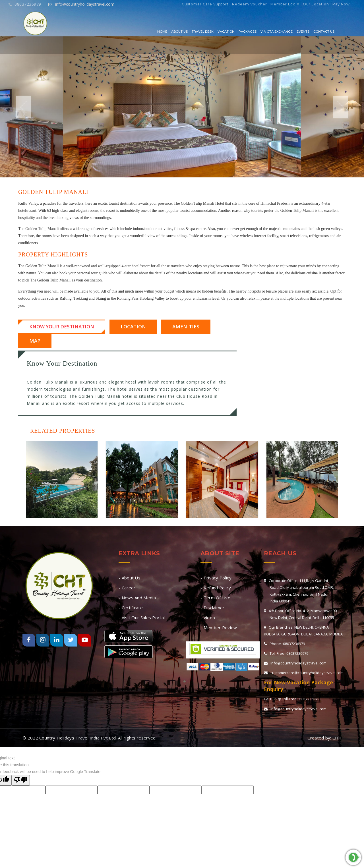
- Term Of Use (215, 598)
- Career (127, 588)
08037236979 (25, 4)
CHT (337, 738)
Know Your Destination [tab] (62, 327)
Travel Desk (203, 32)
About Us (179, 32)
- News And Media (137, 598)
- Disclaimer (213, 608)
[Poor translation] (21, 780)
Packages (248, 32)
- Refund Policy (216, 588)
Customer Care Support (205, 4)
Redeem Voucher (250, 4)
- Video (208, 618)
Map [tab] (35, 341)
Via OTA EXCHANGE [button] (277, 32)
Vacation (226, 32)
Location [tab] (133, 327)
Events (303, 32)
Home (162, 32)
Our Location (316, 4)
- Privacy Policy (216, 578)
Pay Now (341, 4)
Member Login (285, 4)
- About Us (130, 578)
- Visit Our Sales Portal (142, 618)
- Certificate (131, 608)
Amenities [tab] (186, 327)
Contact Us (324, 32)
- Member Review (219, 627)
